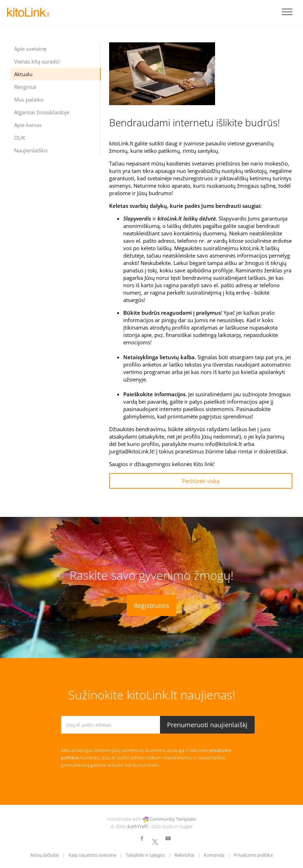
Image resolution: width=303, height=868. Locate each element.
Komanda (214, 855)
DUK (20, 138)
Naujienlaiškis (31, 150)
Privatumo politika (253, 855)
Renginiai (25, 87)
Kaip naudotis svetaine (92, 855)
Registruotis (151, 605)
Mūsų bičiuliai (45, 855)
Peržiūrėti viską (201, 481)
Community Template (173, 819)
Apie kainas (28, 125)
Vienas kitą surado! (37, 61)
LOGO (28, 12)
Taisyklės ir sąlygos (145, 855)
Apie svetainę (30, 49)
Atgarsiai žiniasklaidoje (42, 112)
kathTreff (138, 826)
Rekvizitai (184, 855)
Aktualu (23, 74)
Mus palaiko (29, 100)
